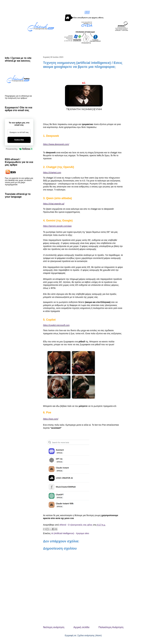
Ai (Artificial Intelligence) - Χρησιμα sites (70, 533)
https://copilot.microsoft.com (56, 325)
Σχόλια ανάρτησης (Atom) (90, 635)
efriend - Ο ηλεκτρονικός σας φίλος (76, 525)
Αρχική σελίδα (81, 627)
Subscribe (19, 140)
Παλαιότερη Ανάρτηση (111, 627)
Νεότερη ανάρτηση (54, 627)
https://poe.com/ (51, 419)
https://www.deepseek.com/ (56, 144)
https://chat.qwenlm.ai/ (54, 204)
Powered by (19, 149)
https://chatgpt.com (52, 173)
